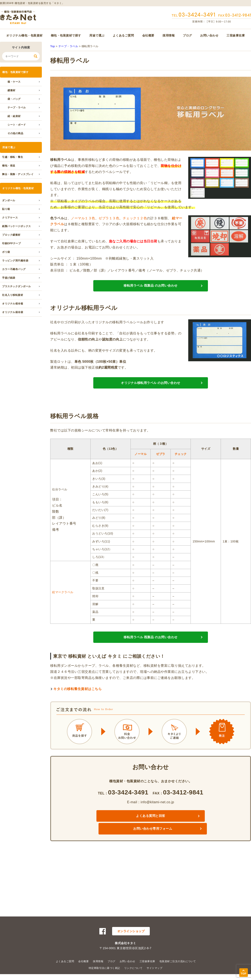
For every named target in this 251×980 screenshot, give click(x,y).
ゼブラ (161, 466)
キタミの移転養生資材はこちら (77, 707)
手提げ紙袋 (9, 278)
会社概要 (148, 35)
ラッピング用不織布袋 (15, 261)
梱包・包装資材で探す (66, 35)
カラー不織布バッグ (14, 269)
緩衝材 (12, 90)
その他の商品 (15, 133)
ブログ (187, 35)
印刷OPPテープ (11, 243)
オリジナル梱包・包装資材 (24, 35)
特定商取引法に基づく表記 (104, 968)
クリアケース (10, 218)
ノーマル (141, 466)
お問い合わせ (209, 35)
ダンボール (9, 200)
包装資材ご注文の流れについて (178, 961)
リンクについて (133, 968)
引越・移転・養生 (13, 157)
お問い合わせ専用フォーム (184, 834)
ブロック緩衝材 (11, 235)
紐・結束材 (14, 116)
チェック (181, 466)
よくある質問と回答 (117, 834)
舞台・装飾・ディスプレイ (18, 174)
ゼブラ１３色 (109, 218)
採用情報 (169, 35)
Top (53, 46)
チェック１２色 (135, 218)
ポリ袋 (6, 252)
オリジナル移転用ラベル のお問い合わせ (151, 392)
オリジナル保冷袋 (13, 312)
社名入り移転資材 (13, 295)
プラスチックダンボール (17, 286)
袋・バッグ (14, 99)
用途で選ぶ (97, 35)
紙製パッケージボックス (17, 226)
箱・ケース (14, 82)
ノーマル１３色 (83, 218)
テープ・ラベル (17, 108)
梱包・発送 (9, 166)
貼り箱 (6, 209)
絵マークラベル (63, 604)
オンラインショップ (131, 931)
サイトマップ (154, 968)
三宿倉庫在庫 (236, 35)
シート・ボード (17, 125)
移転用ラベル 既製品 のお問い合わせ (151, 289)
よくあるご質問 (123, 35)
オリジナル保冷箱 (13, 304)
